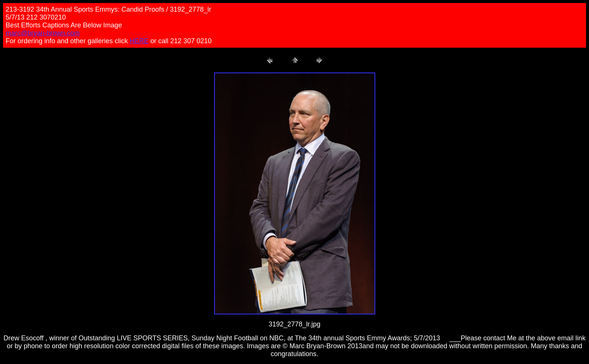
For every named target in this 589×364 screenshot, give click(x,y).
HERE (139, 41)
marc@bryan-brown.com (43, 33)
